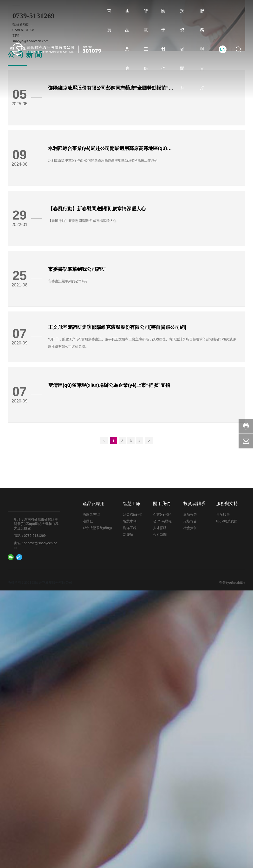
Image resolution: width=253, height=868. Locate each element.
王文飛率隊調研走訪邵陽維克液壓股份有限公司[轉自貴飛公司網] (117, 327)
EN (223, 49)
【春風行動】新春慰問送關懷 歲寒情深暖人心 (97, 209)
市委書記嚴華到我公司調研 (77, 269)
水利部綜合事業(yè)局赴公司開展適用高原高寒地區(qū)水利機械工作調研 (103, 160)
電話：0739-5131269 (30, 536)
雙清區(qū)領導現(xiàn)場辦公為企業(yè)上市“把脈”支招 (109, 385)
